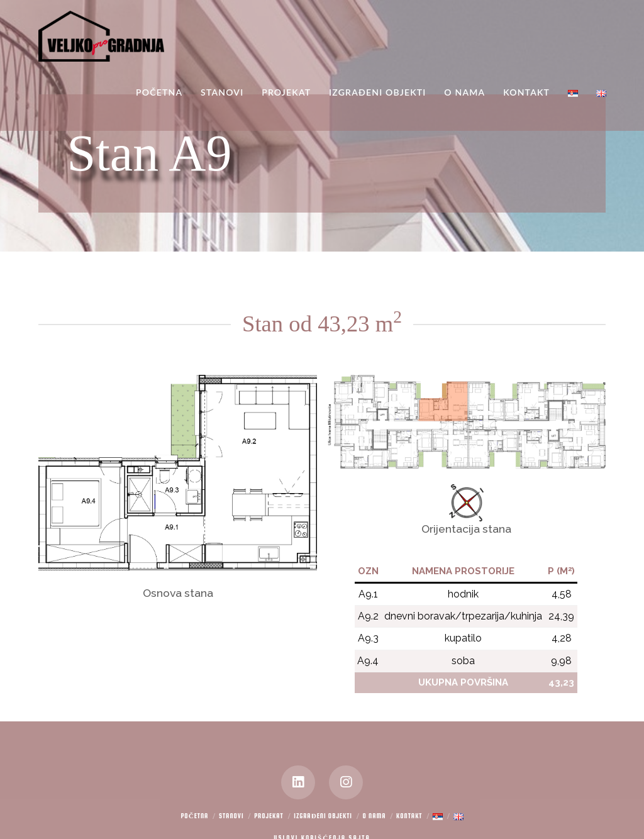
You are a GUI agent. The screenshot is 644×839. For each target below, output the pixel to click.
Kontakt (409, 816)
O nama (375, 816)
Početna (194, 816)
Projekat (269, 816)
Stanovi (231, 816)
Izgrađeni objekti (323, 816)
